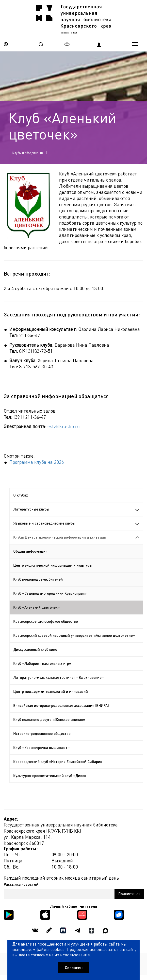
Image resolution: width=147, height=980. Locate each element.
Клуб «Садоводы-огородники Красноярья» (50, 593)
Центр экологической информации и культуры (53, 565)
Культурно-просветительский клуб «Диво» (50, 776)
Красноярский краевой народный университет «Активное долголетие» (74, 635)
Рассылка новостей (21, 884)
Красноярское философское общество (46, 621)
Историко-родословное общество (42, 733)
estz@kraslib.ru (64, 426)
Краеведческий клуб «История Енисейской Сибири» (58, 762)
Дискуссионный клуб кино (35, 649)
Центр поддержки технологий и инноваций (51, 691)
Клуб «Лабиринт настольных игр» (42, 663)
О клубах (21, 495)
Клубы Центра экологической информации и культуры (76, 537)
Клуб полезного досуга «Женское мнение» (49, 719)
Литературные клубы (76, 509)
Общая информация (30, 551)
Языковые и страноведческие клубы (76, 523)
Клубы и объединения (28, 153)
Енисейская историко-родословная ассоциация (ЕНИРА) (61, 705)
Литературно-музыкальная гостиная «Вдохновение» (58, 677)
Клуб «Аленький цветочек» (36, 607)
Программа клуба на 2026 (37, 462)
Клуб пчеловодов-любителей (38, 579)
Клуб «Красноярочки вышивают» (41, 747)
